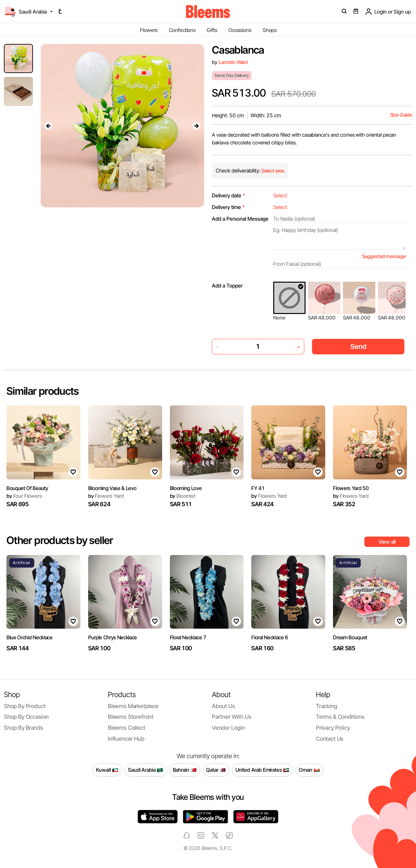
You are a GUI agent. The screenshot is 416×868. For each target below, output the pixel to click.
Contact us (330, 739)
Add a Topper (227, 286)
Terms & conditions (340, 717)
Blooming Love (186, 488)
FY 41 (258, 488)
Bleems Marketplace (133, 706)
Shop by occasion (26, 717)
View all (387, 542)
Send (358, 346)
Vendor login (228, 728)
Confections (182, 30)
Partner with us (232, 717)
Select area (272, 171)
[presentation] (48, 126)
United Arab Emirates (263, 770)
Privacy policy (333, 728)
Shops (270, 30)
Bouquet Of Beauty (27, 488)
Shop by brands (24, 728)
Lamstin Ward (233, 62)
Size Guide (401, 115)
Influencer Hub (126, 739)
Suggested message (384, 256)
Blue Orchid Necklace (30, 637)
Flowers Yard (106, 496)
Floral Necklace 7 (188, 637)
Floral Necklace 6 (270, 637)
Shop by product (25, 706)
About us (224, 706)
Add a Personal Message (240, 219)
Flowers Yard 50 (351, 488)
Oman (309, 770)
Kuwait (107, 770)
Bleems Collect (127, 728)
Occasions (240, 30)
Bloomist (183, 496)
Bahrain (185, 770)
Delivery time (228, 207)
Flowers (149, 30)
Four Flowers (24, 496)
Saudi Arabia (146, 770)
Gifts (212, 30)
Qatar (216, 770)
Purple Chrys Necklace (113, 637)
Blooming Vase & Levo (112, 488)
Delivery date (229, 195)
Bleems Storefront (131, 717)
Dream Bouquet (350, 637)
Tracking (327, 706)
